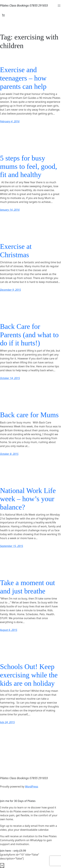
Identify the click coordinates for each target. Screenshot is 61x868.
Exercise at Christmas (16, 251)
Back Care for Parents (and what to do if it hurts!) (29, 335)
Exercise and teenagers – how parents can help (23, 78)
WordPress (32, 787)
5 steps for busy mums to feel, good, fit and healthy (29, 166)
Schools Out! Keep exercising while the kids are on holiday (29, 675)
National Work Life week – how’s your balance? (28, 499)
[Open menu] (59, 6)
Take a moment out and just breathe (27, 587)
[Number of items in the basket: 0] (3, 15)
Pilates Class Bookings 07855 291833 (24, 5)
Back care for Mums (29, 415)
